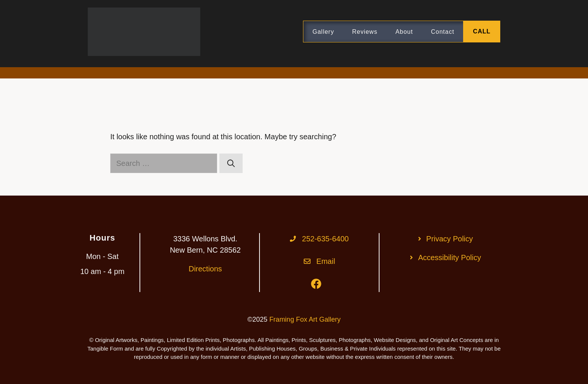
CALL (482, 31)
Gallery (323, 32)
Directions (205, 269)
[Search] (231, 163)
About (404, 32)
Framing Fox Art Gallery (305, 319)
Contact (442, 32)
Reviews (365, 32)
